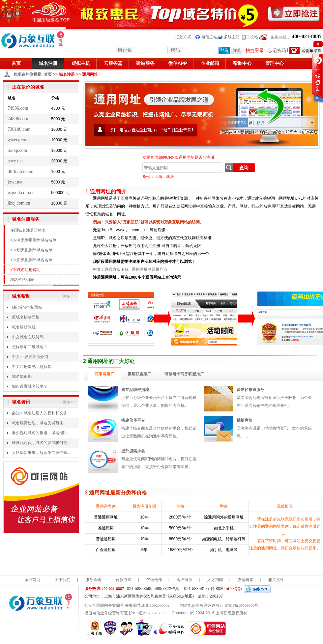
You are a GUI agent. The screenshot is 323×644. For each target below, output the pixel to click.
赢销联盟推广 (139, 374)
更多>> (69, 402)
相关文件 (276, 580)
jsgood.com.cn (21, 193)
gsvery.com (18, 140)
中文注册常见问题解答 (32, 367)
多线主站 (232, 37)
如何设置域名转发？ (30, 386)
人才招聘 (215, 580)
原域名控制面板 (26, 317)
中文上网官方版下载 (111, 269)
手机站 (252, 37)
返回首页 (32, 580)
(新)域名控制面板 (27, 307)
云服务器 (113, 63)
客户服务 (185, 580)
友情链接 (246, 580)
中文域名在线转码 (28, 337)
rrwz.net (15, 161)
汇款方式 (183, 37)
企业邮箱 (210, 63)
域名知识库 (22, 377)
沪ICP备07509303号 (242, 605)
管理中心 (275, 63)
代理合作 (154, 580)
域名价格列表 (22, 280)
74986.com (18, 108)
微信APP (178, 63)
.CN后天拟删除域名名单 (31, 260)
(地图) (189, 596)
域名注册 (48, 63)
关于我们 (63, 580)
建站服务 (145, 63)
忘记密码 (277, 51)
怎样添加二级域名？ (30, 347)
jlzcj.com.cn (19, 203)
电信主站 (209, 37)
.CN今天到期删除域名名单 (33, 240)
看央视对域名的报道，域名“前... (40, 433)
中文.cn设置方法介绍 (30, 357)
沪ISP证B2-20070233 (147, 613)
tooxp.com (17, 150)
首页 (16, 63)
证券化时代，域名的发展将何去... (41, 443)
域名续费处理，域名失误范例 (38, 423)
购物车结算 (312, 51)
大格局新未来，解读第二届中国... (41, 453)
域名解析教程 (24, 327)
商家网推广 (104, 374)
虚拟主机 (81, 63)
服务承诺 (93, 580)
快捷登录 (255, 51)
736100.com (19, 129)
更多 (66, 296)
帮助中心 (242, 63)
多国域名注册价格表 (28, 230)
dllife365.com (20, 171)
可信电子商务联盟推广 (184, 374)
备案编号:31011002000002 (147, 605)
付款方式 (124, 580)
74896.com (18, 119)
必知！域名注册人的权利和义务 (40, 413)
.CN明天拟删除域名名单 (31, 250)
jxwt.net (15, 182)
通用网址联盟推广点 (150, 269)
